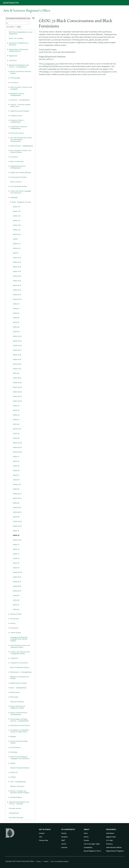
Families (64, 847)
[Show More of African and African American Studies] (9, 72)
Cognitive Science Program (20, 111)
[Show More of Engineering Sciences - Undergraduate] (9, 166)
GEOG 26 (16, 318)
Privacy (39, 861)
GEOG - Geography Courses (21, 202)
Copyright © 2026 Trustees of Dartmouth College (19, 861)
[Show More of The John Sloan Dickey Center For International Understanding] (9, 138)
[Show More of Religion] (9, 737)
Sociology (14, 752)
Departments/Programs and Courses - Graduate (19, 803)
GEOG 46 (16, 424)
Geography (14, 197)
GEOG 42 (16, 406)
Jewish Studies (16, 633)
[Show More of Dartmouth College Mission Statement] (8, 43)
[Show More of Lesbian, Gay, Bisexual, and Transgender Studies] (9, 652)
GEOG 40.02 (17, 383)
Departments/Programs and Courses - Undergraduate (19, 66)
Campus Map (43, 840)
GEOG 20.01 (17, 285)
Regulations (13, 56)
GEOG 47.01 (17, 429)
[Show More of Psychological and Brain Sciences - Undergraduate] (9, 719)
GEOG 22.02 (17, 299)
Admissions (110, 833)
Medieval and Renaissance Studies (20, 678)
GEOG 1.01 (17, 207)
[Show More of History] (9, 623)
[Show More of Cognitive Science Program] (9, 111)
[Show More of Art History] (9, 83)
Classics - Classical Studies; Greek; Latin (20, 105)
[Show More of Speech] (9, 763)
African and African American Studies (21, 72)
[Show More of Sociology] (9, 752)
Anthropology (15, 78)
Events (86, 837)
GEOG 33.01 (17, 355)
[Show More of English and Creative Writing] (9, 173)
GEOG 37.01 (17, 369)
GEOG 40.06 (17, 401)
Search (19, 27)
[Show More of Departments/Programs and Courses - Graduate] (8, 802)
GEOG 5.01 (17, 230)
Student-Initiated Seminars (20, 768)
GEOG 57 (16, 475)
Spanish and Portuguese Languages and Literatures (20, 758)
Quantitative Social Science (20, 725)
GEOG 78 (16, 558)
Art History (14, 82)
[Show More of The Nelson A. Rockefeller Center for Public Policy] (9, 730)
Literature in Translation (19, 663)
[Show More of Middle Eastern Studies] (9, 683)
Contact (42, 833)
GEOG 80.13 (17, 591)
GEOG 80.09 (17, 572)
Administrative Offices (114, 847)
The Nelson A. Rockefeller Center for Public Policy (20, 731)
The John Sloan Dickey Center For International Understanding (21, 139)
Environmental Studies (18, 177)
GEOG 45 (16, 420)
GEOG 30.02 (17, 341)
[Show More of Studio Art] (9, 772)
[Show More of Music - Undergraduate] (9, 688)
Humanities (14, 628)
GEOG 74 (16, 549)
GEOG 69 (16, 517)
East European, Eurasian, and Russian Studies (21, 151)
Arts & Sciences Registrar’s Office (27, 10)
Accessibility (88, 847)
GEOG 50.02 (17, 443)
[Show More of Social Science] (9, 748)
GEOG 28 (16, 327)
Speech (13, 763)
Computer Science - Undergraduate (17, 121)
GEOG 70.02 (17, 521)
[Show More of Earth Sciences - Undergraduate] (9, 146)
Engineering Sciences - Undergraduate (18, 167)
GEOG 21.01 (17, 290)
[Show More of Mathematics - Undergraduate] (9, 672)
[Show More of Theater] (9, 777)
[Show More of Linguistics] (9, 658)
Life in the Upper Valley (92, 844)
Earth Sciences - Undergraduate (22, 146)
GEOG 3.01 (17, 221)
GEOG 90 (16, 609)
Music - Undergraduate (18, 688)
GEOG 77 (16, 554)
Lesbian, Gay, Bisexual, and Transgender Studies (20, 653)
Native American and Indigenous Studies (18, 707)
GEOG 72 (16, 535)
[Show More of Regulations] (8, 56)
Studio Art (14, 772)
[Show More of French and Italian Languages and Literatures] (9, 191)
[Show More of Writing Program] (9, 797)
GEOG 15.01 (17, 262)
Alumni (64, 844)
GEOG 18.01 (17, 276)
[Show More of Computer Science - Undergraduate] (9, 120)
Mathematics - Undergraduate (21, 672)
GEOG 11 (16, 253)
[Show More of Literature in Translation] (9, 663)
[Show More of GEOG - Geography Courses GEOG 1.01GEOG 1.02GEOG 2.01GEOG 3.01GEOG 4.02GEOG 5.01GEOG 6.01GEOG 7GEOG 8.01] (10, 202)
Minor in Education (17, 161)
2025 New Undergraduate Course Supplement (21, 33)
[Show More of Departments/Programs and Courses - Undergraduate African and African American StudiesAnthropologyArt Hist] (8, 65)
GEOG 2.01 (17, 216)
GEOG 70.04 (17, 526)
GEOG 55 (16, 466)
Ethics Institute (16, 182)
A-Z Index (109, 840)
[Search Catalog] (17, 23)
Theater (13, 777)
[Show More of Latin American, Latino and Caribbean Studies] (9, 645)
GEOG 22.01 (17, 295)
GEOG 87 (16, 605)
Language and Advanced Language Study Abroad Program (19, 639)
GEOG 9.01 (17, 248)
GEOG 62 (16, 489)
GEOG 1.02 (17, 211)
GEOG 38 (16, 373)
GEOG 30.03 (17, 346)
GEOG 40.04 (17, 392)
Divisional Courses (17, 133)
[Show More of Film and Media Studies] (9, 186)
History (13, 623)
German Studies (16, 614)
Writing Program (16, 797)
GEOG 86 (16, 600)
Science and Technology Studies (19, 742)
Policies (46, 861)
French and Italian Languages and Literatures (21, 192)
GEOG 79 (16, 563)
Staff (63, 840)
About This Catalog (16, 38)
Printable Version (15, 808)
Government (15, 619)
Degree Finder (111, 837)
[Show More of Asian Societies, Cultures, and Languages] (9, 87)
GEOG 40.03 (17, 387)
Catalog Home (14, 813)
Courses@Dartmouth (50, 64)
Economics (14, 157)
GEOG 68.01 (17, 512)
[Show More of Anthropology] (9, 78)
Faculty (64, 833)
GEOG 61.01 (17, 484)
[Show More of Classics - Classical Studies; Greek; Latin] (9, 105)
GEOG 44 (16, 415)
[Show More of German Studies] (9, 614)
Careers (86, 840)
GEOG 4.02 (17, 225)
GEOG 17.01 (17, 271)
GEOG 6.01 (17, 234)
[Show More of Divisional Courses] (9, 133)
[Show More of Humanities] (9, 628)
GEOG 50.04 (17, 452)
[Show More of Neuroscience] (9, 692)
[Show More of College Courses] (9, 116)
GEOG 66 (16, 503)
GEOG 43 (16, 410)
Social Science (15, 747)
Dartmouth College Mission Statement (19, 44)
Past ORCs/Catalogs (16, 818)
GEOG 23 (16, 304)
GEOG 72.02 (17, 540)
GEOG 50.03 (17, 447)
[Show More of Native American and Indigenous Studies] (9, 706)
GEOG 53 (16, 457)
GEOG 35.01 (17, 359)
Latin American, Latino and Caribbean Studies (20, 646)
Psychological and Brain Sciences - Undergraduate (19, 720)
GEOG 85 (16, 596)
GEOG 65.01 (17, 498)
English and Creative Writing (20, 173)
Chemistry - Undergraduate (20, 100)
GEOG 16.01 (17, 267)
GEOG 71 (16, 531)
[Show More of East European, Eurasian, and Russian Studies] (9, 151)
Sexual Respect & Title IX (92, 851)
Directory (109, 844)
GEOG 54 (16, 461)
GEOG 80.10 (17, 577)
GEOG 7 (16, 239)
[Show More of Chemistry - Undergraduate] (9, 100)
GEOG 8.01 (17, 244)
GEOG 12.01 (17, 258)
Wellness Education (17, 786)
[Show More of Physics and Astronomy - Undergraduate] (9, 713)
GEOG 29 (16, 332)
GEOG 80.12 (17, 586)
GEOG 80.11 (17, 582)
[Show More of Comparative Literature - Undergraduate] (9, 127)
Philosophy (14, 697)
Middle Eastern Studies (19, 683)
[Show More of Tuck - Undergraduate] (9, 782)
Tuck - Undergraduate (18, 782)
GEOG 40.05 (17, 396)
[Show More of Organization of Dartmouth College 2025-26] (8, 49)
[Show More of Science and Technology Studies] (9, 741)
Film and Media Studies (19, 186)
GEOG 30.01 (17, 336)
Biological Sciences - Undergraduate (18, 94)
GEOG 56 (16, 471)
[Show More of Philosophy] (9, 697)
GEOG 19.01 (17, 281)
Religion (13, 736)
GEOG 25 (16, 313)
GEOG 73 (16, 545)
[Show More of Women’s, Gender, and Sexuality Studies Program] (9, 791)
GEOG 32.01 (17, 350)
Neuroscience (15, 692)
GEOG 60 (16, 480)
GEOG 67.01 (17, 508)
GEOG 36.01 (17, 364)
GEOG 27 (16, 322)
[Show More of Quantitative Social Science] (9, 725)
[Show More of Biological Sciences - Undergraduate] (9, 94)
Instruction (13, 60)
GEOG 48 (16, 434)
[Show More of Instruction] (8, 60)
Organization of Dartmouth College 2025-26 (19, 50)
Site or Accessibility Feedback (60, 861)
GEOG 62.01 (17, 494)
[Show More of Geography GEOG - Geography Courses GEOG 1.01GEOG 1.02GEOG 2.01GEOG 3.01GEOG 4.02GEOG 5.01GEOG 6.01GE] (9, 197)
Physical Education (17, 702)
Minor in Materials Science (20, 667)
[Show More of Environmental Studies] (9, 177)
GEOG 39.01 (17, 378)
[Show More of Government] (9, 619)
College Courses (16, 116)
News (86, 833)
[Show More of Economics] (9, 157)
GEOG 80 (16, 568)
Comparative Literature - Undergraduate (19, 128)
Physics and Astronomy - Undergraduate (19, 714)
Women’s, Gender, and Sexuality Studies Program (20, 792)
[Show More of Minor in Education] (9, 161)
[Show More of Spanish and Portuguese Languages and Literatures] (9, 757)
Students (64, 837)
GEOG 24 (16, 309)
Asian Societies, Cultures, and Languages (21, 88)
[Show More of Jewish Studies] (9, 633)
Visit (41, 837)
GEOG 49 (16, 438)
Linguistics (14, 658)
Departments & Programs (115, 851)
